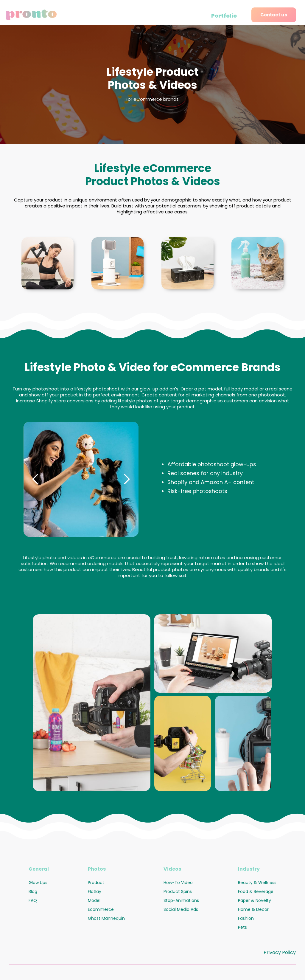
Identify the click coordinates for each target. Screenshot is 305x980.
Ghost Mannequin (106, 918)
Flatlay (95, 891)
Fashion (246, 918)
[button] (35, 479)
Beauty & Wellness (257, 883)
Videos (172, 869)
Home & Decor (253, 909)
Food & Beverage (256, 891)
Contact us (274, 15)
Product (96, 883)
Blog (33, 891)
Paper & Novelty (255, 900)
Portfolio (224, 16)
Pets (242, 927)
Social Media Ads (181, 909)
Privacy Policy (280, 952)
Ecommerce (101, 909)
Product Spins (178, 891)
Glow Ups (38, 883)
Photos (97, 869)
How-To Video (178, 883)
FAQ (33, 900)
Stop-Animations (181, 900)
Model (94, 900)
